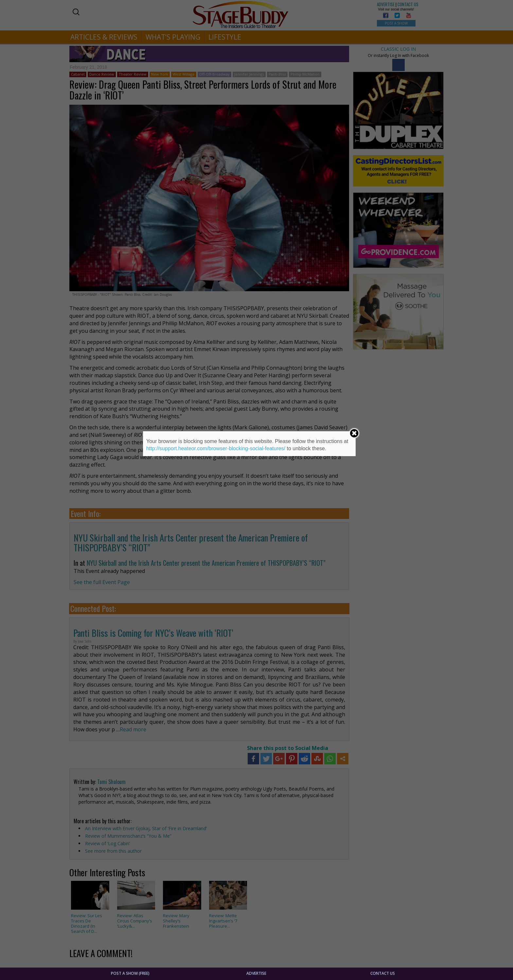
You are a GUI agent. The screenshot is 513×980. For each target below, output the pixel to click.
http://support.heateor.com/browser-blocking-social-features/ (216, 448)
